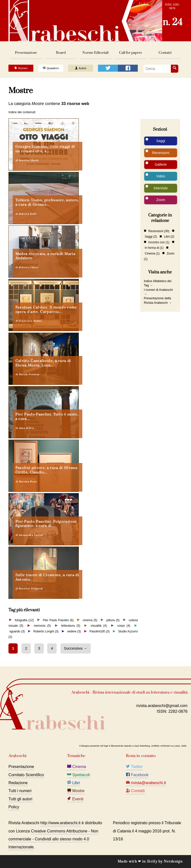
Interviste (161, 188)
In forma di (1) (154, 248)
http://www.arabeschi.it (60, 823)
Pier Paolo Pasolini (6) (58, 620)
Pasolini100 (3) (100, 631)
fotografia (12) (24, 620)
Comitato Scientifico (26, 775)
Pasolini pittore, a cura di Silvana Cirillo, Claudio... (46, 470)
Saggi (161, 141)
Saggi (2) (151, 237)
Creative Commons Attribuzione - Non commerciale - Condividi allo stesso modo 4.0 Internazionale (53, 839)
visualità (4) (99, 626)
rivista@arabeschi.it (146, 783)
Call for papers (130, 53)
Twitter (134, 766)
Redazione (18, 783)
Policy (14, 807)
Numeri (21, 68)
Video (161, 176)
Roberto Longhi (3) (46, 631)
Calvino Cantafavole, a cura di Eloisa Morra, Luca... (43, 363)
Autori (81, 68)
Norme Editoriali (95, 53)
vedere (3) (74, 631)
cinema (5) (90, 620)
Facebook (137, 775)
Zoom (161, 200)
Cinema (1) (152, 253)
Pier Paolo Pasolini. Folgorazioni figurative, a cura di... (46, 524)
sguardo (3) (17, 631)
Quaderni (51, 68)
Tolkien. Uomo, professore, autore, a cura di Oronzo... (47, 202)
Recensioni (161, 153)
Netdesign (173, 861)
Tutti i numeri (20, 791)
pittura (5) (113, 620)
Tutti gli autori (20, 799)
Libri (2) (169, 237)
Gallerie (161, 164)
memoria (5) (42, 626)
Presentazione (26, 53)
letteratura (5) (71, 626)
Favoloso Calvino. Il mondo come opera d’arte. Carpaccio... (46, 310)
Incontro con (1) (159, 242)
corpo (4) (124, 626)
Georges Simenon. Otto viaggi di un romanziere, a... (45, 149)
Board (61, 53)
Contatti (165, 53)
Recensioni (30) (159, 231)
